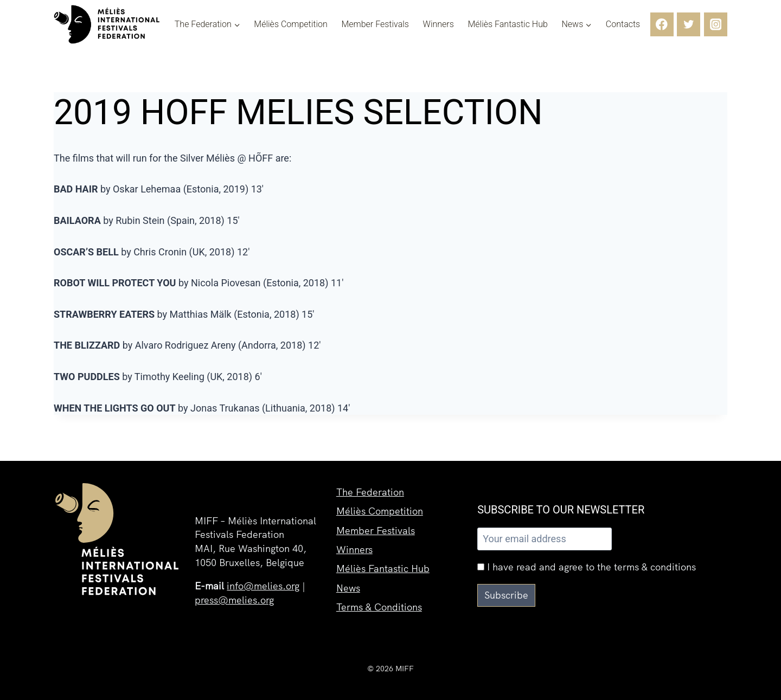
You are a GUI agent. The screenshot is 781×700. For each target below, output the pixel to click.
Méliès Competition (291, 24)
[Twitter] (689, 24)
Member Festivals (375, 24)
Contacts (623, 24)
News (348, 587)
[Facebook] (662, 24)
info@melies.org (263, 586)
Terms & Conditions (379, 606)
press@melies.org (234, 600)
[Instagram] (716, 24)
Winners (438, 24)
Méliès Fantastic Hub (507, 24)
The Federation (370, 489)
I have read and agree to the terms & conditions (587, 567)
